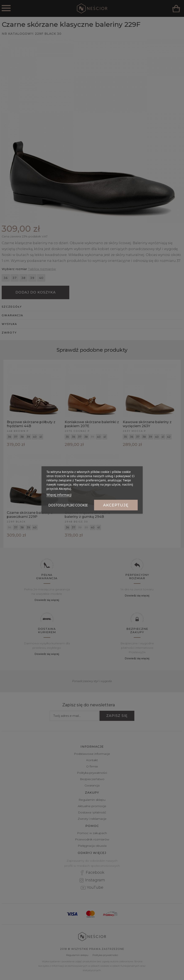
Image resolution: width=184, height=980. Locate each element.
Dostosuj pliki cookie (68, 505)
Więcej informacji (59, 495)
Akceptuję (116, 505)
